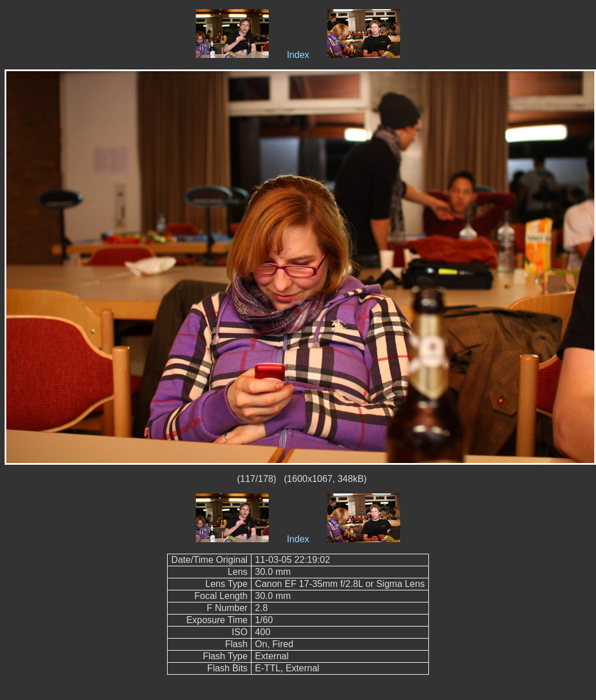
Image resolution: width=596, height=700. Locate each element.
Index (298, 55)
